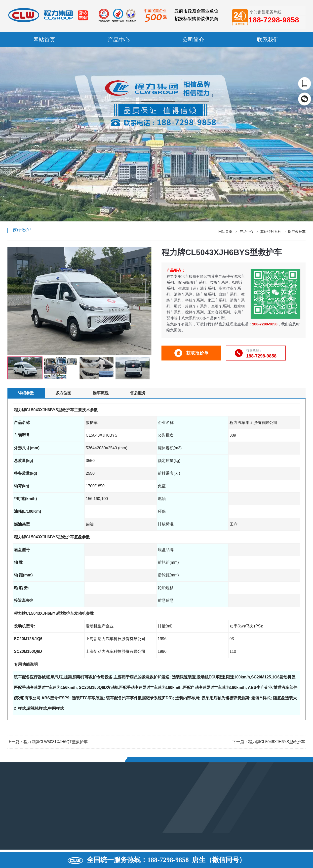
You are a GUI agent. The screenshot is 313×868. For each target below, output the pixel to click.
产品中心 (119, 40)
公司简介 (193, 40)
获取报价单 (191, 353)
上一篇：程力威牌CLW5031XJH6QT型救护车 (48, 742)
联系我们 (268, 40)
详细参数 (26, 393)
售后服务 (138, 393)
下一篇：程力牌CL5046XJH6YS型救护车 (269, 742)
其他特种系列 (271, 232)
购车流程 (101, 393)
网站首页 (44, 40)
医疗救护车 (297, 232)
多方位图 (63, 393)
